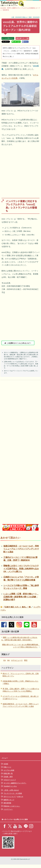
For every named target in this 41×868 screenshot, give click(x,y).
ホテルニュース (17, 660)
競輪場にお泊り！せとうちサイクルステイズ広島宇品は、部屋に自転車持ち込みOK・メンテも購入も (21, 569)
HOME (6, 764)
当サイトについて (10, 797)
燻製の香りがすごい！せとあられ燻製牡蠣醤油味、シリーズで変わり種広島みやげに (21, 646)
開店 (26, 660)
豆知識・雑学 (8, 777)
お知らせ (20, 797)
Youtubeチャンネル (10, 786)
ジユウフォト (8, 809)
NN (8, 660)
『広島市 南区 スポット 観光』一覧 (17, 607)
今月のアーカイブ (10, 780)
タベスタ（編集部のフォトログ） (15, 783)
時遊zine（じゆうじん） (12, 806)
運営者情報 (7, 803)
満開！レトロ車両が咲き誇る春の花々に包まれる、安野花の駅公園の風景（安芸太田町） (19, 639)
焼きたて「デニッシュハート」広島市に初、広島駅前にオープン (21, 675)
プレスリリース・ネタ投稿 (13, 793)
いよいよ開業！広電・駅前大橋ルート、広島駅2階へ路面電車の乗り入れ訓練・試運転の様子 (21, 597)
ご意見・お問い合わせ (11, 790)
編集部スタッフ (9, 800)
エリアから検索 (9, 770)
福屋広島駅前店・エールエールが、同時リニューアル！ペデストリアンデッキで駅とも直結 (21, 549)
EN (5, 660)
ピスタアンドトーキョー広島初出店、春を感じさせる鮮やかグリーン (21, 698)
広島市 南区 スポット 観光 (22, 38)
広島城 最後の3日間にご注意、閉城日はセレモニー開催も (21, 682)
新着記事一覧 (8, 773)
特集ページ (7, 767)
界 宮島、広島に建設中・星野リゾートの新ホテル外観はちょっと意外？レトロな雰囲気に (21, 690)
